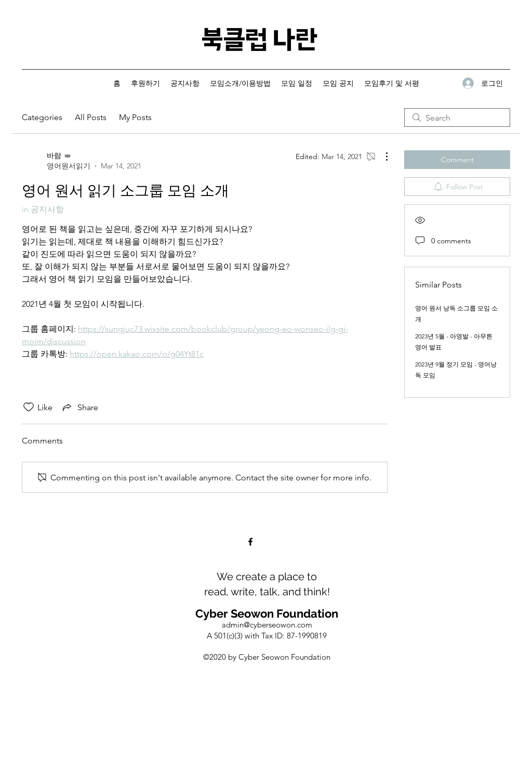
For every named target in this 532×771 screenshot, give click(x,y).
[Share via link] (79, 407)
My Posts (135, 117)
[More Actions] (381, 156)
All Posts (91, 117)
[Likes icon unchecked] (29, 407)
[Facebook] (250, 542)
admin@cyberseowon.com (267, 625)
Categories (42, 117)
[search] (457, 117)
